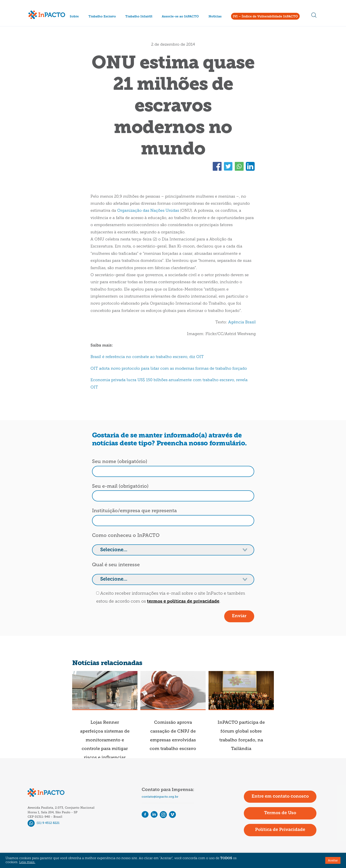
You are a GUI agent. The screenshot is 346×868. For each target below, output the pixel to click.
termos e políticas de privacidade (183, 602)
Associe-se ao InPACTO (180, 17)
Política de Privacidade (280, 830)
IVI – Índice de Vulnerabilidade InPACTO (265, 17)
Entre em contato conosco (280, 797)
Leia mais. (27, 862)
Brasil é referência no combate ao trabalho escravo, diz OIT (147, 357)
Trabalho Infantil (139, 17)
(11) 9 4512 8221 (44, 823)
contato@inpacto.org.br (160, 797)
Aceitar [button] (333, 860)
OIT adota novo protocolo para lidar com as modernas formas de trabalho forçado (169, 369)
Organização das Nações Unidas (148, 211)
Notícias (215, 17)
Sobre (74, 17)
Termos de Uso (280, 813)
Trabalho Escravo (102, 17)
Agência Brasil (242, 322)
